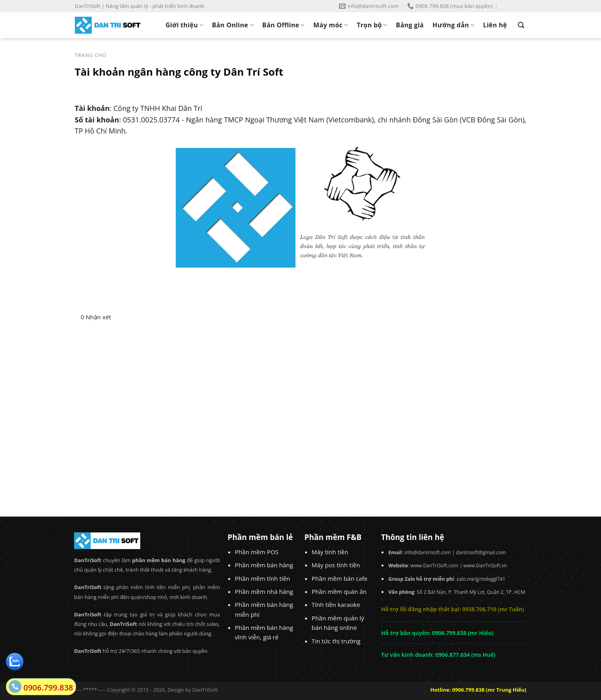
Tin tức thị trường (336, 641)
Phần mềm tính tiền (263, 578)
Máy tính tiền (330, 552)
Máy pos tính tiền (336, 565)
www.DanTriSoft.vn (485, 566)
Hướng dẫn (454, 25)
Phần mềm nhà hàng (264, 591)
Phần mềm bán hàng (264, 565)
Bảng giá (410, 25)
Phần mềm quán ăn (339, 591)
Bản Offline (283, 25)
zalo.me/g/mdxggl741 (481, 579)
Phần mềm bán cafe (340, 578)
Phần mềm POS (257, 552)
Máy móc (331, 25)
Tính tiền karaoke (336, 605)
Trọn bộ (372, 25)
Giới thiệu (184, 25)
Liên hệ (495, 25)
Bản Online (233, 25)
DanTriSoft (205, 690)
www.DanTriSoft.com (434, 566)
